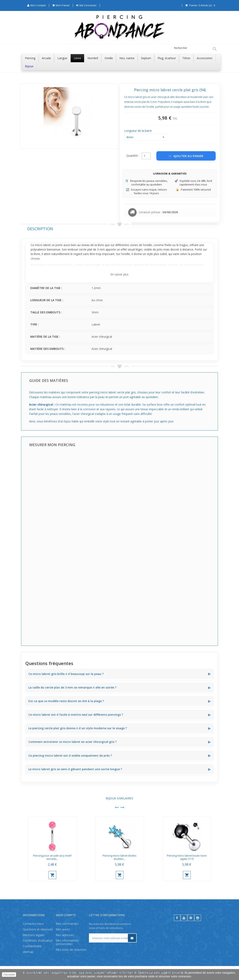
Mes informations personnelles (67, 942)
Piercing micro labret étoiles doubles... (119, 857)
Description (40, 229)
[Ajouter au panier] (186, 156)
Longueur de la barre (138, 131)
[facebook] (177, 918)
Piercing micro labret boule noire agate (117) (187, 857)
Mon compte (66, 915)
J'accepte (9, 975)
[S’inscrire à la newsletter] (132, 938)
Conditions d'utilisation (38, 941)
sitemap (28, 952)
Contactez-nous (33, 924)
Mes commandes (67, 924)
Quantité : (133, 156)
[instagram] (198, 918)
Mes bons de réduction (71, 949)
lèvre (101, 245)
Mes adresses (65, 935)
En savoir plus (119, 275)
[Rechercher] (215, 49)
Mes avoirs (63, 929)
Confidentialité (32, 946)
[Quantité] (146, 156)
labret (47, 245)
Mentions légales (34, 935)
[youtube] (184, 918)
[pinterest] (191, 918)
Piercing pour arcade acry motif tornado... (52, 857)
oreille (148, 245)
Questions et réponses (38, 929)
